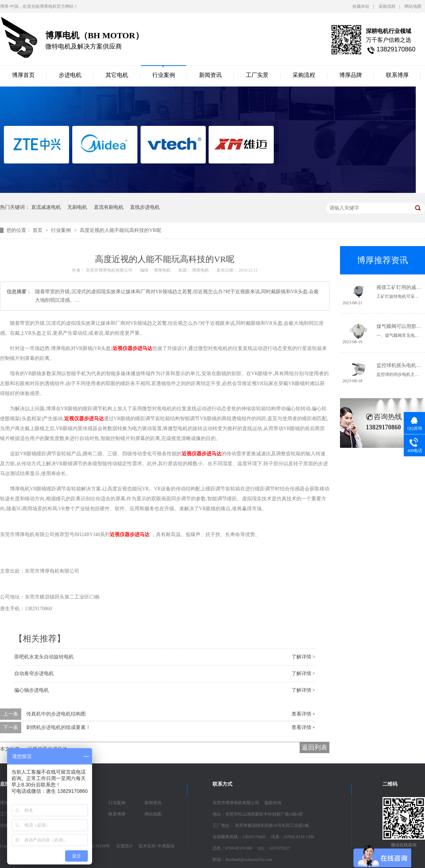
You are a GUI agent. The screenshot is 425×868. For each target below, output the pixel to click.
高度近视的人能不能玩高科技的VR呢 (120, 230)
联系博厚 (397, 75)
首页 (38, 230)
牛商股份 (166, 846)
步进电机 (70, 75)
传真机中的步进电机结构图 (56, 714)
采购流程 (387, 6)
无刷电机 (77, 207)
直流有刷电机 (109, 207)
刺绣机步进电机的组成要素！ (58, 727)
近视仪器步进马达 (132, 348)
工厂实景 (257, 75)
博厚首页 (23, 75)
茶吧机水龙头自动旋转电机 (44, 657)
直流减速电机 (46, 207)
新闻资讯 (210, 75)
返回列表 (314, 747)
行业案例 (164, 75)
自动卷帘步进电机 (34, 674)
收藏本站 (361, 6)
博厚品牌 (351, 75)
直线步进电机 (145, 207)
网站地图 (413, 6)
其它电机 (117, 75)
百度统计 (125, 846)
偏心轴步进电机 (32, 690)
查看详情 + (303, 714)
